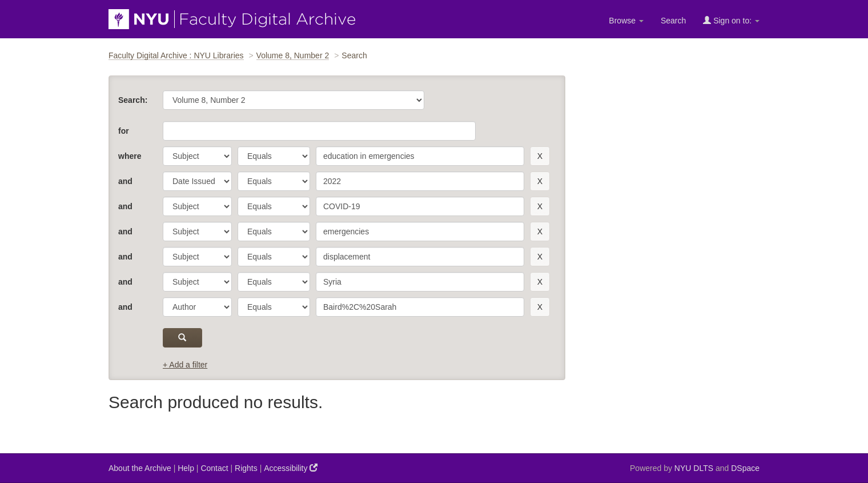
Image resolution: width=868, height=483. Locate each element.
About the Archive (140, 468)
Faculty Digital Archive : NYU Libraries (176, 55)
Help (186, 468)
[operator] (274, 156)
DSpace (745, 468)
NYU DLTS (694, 468)
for (124, 131)
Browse (626, 21)
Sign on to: (731, 20)
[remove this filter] (540, 156)
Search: (133, 100)
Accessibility (291, 468)
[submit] (182, 338)
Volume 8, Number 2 (293, 55)
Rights (246, 468)
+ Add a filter (185, 365)
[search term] (420, 156)
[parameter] (197, 156)
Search (673, 21)
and (125, 181)
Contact (214, 468)
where (130, 156)
